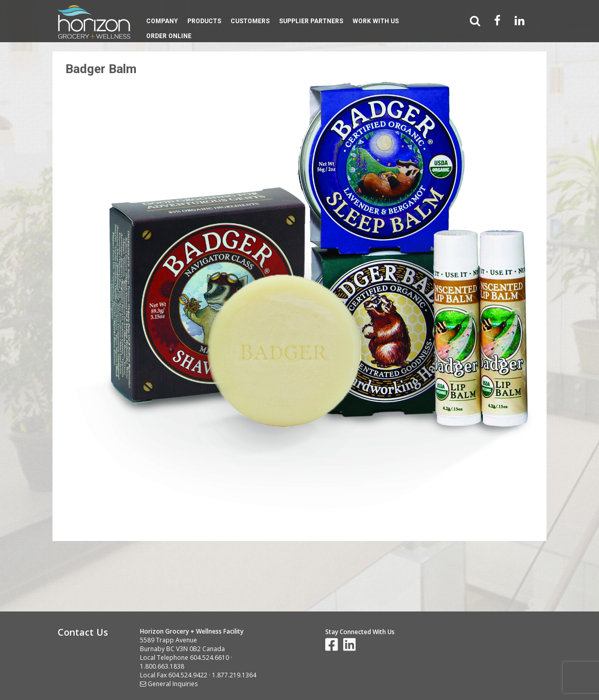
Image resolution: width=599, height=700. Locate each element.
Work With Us (376, 21)
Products (204, 21)
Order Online (169, 36)
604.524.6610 (209, 658)
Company (162, 21)
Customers (250, 21)
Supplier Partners (311, 21)
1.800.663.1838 (162, 666)
